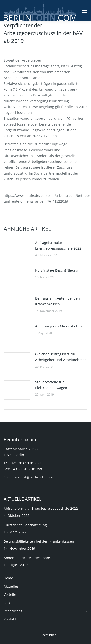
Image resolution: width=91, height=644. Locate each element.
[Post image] (17, 251)
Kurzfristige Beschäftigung (57, 270)
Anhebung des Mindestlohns (59, 326)
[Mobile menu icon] (84, 11)
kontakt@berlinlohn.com (34, 477)
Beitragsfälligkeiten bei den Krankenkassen (58, 301)
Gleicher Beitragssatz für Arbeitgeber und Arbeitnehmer (61, 357)
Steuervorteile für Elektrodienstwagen (51, 385)
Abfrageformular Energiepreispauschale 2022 (58, 245)
